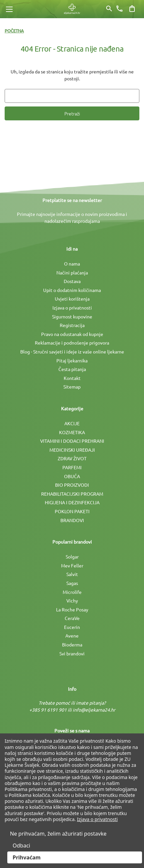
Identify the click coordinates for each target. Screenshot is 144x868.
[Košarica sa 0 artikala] (132, 9)
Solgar (72, 557)
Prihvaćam (27, 857)
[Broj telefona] (119, 9)
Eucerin (72, 627)
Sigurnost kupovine (72, 316)
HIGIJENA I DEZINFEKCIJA (72, 502)
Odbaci (21, 846)
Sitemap (72, 387)
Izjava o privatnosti (72, 308)
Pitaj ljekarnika (72, 360)
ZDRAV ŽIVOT (72, 458)
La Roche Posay (72, 609)
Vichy (72, 600)
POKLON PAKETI (72, 511)
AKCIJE (72, 423)
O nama (72, 264)
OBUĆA (72, 476)
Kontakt (72, 378)
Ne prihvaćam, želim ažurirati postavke (58, 834)
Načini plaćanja (72, 272)
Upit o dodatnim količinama (72, 290)
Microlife (72, 592)
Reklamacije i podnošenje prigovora (72, 343)
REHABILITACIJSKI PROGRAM (72, 494)
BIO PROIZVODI (72, 485)
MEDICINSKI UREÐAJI (72, 450)
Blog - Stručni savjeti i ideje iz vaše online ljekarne (72, 351)
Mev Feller (72, 565)
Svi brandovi (72, 653)
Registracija (72, 325)
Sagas (72, 583)
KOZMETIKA (72, 432)
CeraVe (72, 618)
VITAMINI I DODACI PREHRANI (72, 441)
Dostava (72, 281)
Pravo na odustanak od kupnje (72, 334)
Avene (72, 636)
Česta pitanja (72, 369)
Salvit (72, 574)
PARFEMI (72, 467)
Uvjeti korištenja (72, 299)
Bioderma (72, 644)
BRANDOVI (72, 520)
